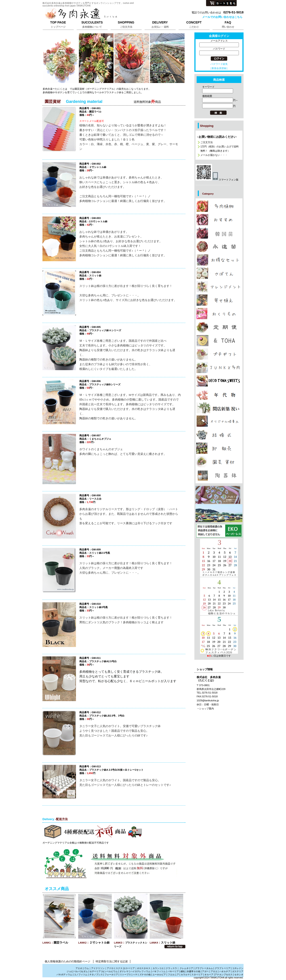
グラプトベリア (223, 968)
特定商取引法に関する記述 (112, 961)
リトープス (125, 975)
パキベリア (173, 971)
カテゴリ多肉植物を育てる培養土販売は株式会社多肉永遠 (219, 421)
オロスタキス (144, 968)
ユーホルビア (159, 975)
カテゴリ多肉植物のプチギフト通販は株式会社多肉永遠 (219, 354)
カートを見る (221, 3)
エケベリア (129, 968)
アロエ (214, 971)
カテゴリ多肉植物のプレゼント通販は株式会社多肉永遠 (219, 381)
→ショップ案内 (205, 708)
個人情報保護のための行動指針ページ (67, 961)
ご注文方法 (207, 142)
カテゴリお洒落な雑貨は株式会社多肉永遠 (219, 341)
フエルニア (173, 975)
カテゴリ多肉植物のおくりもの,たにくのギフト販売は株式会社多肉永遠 (219, 314)
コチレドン (238, 968)
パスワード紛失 (219, 64)
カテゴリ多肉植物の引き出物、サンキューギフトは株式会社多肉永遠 (219, 435)
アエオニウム (82, 968)
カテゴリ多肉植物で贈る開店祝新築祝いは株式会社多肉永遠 (219, 408)
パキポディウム (65, 975)
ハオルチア (224, 971)
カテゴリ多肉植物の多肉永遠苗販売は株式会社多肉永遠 (219, 246)
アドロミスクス (115, 968)
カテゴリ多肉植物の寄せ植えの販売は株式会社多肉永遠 (219, 300)
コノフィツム (81, 975)
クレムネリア (186, 968)
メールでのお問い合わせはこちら (222, 17)
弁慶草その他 (193, 971)
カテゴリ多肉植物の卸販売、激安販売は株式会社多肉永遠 (219, 448)
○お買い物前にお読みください (217, 137)
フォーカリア (111, 975)
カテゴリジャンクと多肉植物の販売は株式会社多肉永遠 (219, 367)
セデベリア (95, 971)
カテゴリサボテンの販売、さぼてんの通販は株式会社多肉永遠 (219, 273)
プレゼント (219, 531)
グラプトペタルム (204, 968)
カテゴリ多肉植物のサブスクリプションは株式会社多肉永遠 (219, 327)
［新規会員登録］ (219, 68)
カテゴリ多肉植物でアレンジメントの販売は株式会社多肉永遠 (219, 287)
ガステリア (238, 971)
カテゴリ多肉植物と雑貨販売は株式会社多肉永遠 (219, 475)
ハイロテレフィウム (140, 971)
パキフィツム (159, 971)
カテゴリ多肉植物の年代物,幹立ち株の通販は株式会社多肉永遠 (219, 394)
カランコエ (158, 968)
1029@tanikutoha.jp (208, 700)
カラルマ (185, 975)
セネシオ (239, 975)
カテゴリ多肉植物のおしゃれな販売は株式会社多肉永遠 (219, 220)
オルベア (209, 975)
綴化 (183, 971)
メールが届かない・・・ (214, 155)
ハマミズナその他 (142, 975)
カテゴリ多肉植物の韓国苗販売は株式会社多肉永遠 (219, 233)
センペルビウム (110, 971)
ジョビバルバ (73, 971)
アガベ (205, 971)
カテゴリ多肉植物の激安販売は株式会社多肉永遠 (219, 260)
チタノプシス (96, 975)
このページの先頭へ (175, 946)
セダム (84, 971)
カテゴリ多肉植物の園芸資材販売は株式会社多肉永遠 (219, 462)
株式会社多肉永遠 (98, 14)
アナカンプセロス (224, 975)
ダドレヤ (124, 971)
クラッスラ (171, 968)
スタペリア (197, 975)
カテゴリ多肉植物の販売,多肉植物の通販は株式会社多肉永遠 (219, 206)
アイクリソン (98, 968)
